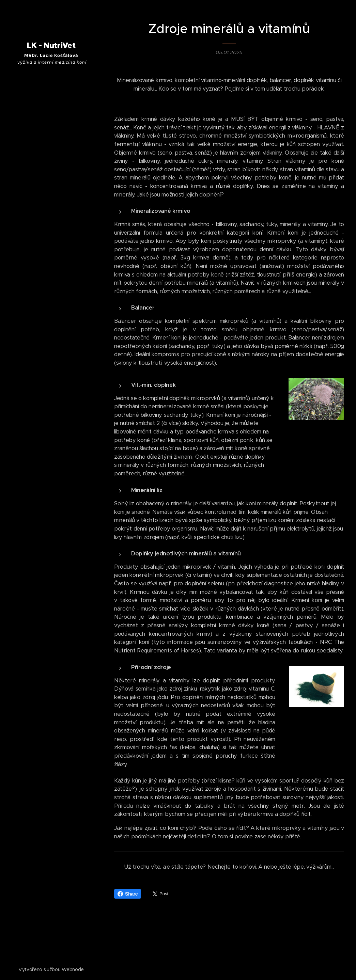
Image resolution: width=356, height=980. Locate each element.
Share (128, 894)
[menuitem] (51, 499)
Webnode (73, 969)
